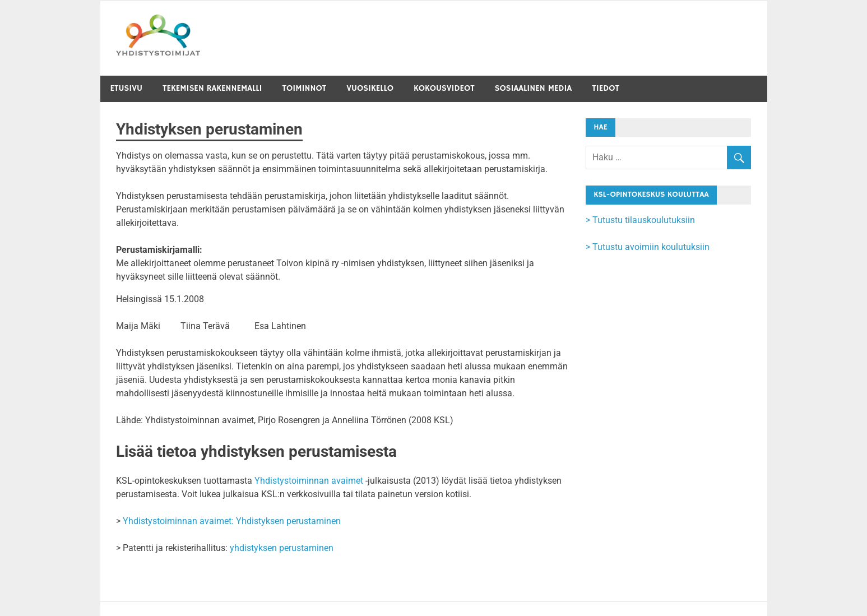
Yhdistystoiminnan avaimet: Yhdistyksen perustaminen (232, 521)
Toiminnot (305, 88)
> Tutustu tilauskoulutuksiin (640, 220)
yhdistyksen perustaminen (282, 548)
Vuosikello (370, 88)
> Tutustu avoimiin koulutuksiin (648, 247)
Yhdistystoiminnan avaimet (309, 481)
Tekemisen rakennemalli (212, 88)
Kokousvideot (444, 88)
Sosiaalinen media (533, 88)
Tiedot (606, 88)
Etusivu (127, 88)
